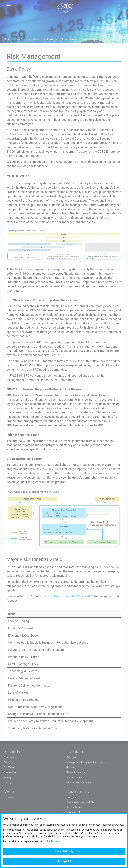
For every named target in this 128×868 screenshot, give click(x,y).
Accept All (64, 861)
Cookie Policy (50, 841)
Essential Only (64, 851)
